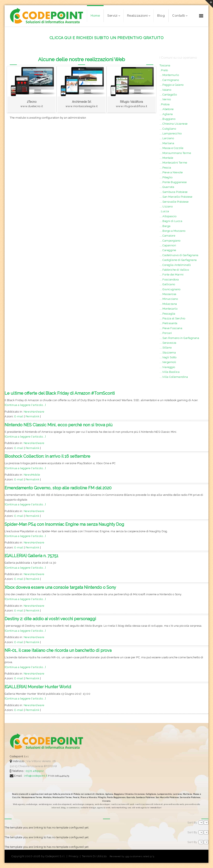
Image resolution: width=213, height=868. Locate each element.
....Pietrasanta (168, 323)
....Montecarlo (168, 309)
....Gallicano (167, 284)
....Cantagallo (168, 95)
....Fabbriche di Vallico (174, 270)
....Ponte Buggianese (173, 182)
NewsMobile (32, 475)
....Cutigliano (168, 129)
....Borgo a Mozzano (173, 231)
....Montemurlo (169, 75)
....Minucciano (169, 299)
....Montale (166, 158)
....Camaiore (167, 236)
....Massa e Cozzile (172, 148)
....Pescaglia (167, 314)
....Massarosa (168, 294)
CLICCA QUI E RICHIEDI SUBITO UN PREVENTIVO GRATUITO (107, 38)
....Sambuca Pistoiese (174, 192)
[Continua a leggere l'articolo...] (25, 405)
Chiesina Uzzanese (31, 766)
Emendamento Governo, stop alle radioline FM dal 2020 (58, 488)
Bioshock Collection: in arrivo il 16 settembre (47, 456)
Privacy (74, 856)
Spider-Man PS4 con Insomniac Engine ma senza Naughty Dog (64, 524)
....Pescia (165, 168)
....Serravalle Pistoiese (174, 202)
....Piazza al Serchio (172, 318)
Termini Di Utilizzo (94, 856)
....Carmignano (169, 80)
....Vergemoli (168, 362)
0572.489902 (34, 771)
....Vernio (165, 99)
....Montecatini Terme (173, 163)
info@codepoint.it (36, 776)
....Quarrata (167, 187)
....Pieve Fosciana (171, 328)
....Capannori (168, 245)
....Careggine (168, 250)
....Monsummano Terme (175, 153)
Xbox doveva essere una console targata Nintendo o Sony (60, 587)
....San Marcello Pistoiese (176, 197)
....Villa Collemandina (174, 377)
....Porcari (166, 333)
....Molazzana (168, 304)
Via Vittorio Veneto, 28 (41, 761)
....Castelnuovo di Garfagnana (179, 255)
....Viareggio (167, 367)
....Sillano (166, 348)
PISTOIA (51, 766)
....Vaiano (165, 90)
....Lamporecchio (171, 133)
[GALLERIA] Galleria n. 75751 (32, 556)
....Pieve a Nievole (171, 172)
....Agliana (166, 114)
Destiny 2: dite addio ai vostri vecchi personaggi (50, 619)
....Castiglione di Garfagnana (178, 260)
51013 (14, 766)
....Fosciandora (169, 280)
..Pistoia (165, 104)
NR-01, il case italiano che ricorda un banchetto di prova (58, 650)
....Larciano (167, 138)
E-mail (19, 416)
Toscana (165, 65)
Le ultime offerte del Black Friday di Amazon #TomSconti (60, 393)
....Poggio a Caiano (172, 85)
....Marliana (167, 143)
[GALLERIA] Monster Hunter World (38, 687)
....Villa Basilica (170, 372)
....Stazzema (168, 353)
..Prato (164, 70)
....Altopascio (168, 216)
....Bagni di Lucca (171, 221)
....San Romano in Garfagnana (179, 338)
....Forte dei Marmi (172, 275)
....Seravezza (168, 343)
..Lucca (164, 211)
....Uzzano (166, 206)
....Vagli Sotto (168, 357)
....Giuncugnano (170, 289)
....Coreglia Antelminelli (175, 265)
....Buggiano (167, 119)
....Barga (165, 226)
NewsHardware (34, 412)
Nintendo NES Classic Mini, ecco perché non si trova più (59, 425)
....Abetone (167, 109)
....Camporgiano (170, 241)
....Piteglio (166, 177)
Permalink (33, 416)
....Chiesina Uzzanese (174, 124)
